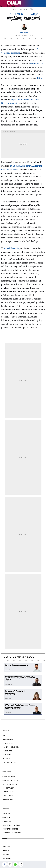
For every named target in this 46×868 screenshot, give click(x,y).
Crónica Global (9, 776)
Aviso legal (7, 821)
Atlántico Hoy (8, 792)
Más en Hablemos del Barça (19, 657)
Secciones (7, 759)
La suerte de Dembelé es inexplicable (15, 692)
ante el (12, 248)
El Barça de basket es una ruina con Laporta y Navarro (20, 707)
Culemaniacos (8, 743)
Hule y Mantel (8, 796)
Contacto (6, 817)
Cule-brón (7, 755)
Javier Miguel (24, 32)
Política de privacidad (11, 825)
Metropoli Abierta (10, 784)
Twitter (6, 851)
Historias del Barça (10, 762)
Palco (5, 735)
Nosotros (6, 814)
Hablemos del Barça (23, 14)
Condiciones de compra (12, 833)
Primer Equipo (8, 739)
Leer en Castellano (7, 6)
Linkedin (6, 855)
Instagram (7, 858)
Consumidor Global (11, 780)
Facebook (6, 847)
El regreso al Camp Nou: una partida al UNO (20, 678)
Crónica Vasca (8, 788)
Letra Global (8, 800)
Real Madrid (7, 751)
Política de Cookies (10, 829)
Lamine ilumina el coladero (16, 665)
